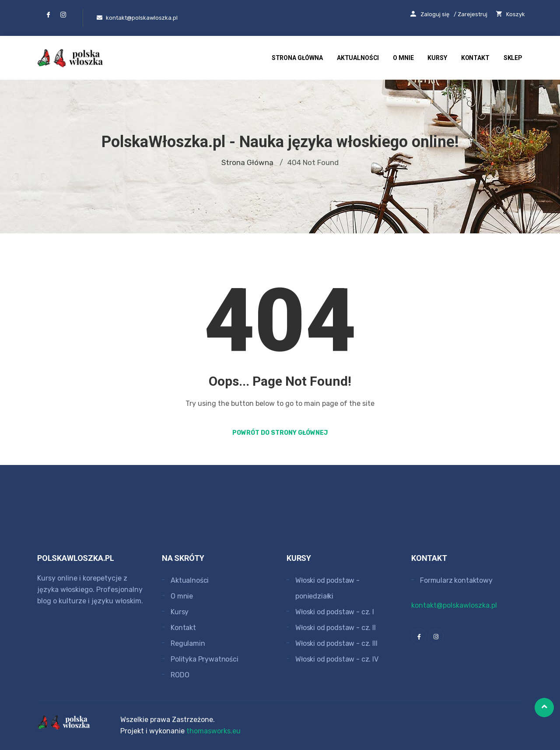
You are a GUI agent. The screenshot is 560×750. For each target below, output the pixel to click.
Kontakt (475, 58)
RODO (180, 675)
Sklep (513, 58)
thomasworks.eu (213, 731)
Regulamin (188, 643)
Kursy (437, 58)
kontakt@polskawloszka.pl (454, 605)
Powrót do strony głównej (280, 433)
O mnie (403, 58)
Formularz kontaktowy (456, 580)
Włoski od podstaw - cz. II (336, 628)
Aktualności (358, 58)
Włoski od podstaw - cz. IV (337, 659)
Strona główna (297, 58)
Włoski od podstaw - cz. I (335, 612)
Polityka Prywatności (205, 659)
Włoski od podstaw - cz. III (336, 643)
